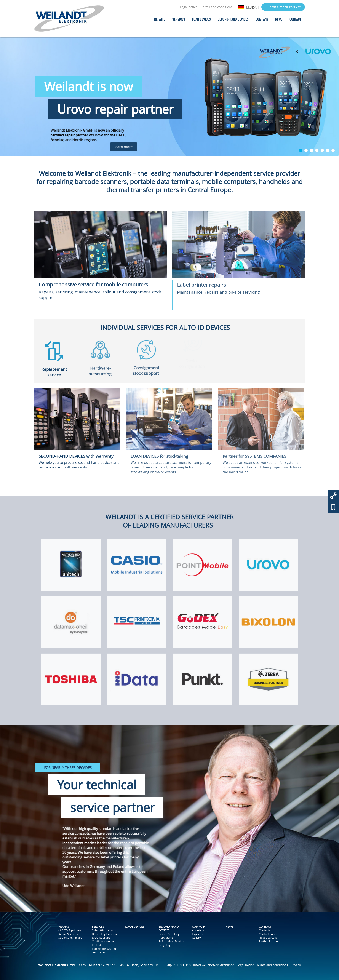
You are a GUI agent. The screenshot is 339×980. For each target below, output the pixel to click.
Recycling (165, 945)
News (279, 19)
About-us (198, 930)
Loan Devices (201, 19)
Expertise (198, 934)
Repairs (160, 19)
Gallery (196, 938)
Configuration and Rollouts (104, 943)
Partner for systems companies (105, 951)
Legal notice (189, 7)
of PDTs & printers (70, 930)
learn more (138, 147)
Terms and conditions (217, 7)
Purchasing (166, 938)
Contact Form (268, 934)
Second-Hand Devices (233, 19)
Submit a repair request (283, 7)
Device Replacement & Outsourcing (105, 936)
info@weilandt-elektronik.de (214, 965)
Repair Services (68, 934)
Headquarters (268, 938)
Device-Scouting (169, 934)
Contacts (265, 930)
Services (179, 19)
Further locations (270, 941)
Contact (295, 19)
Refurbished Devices (172, 941)
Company (262, 19)
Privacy (296, 965)
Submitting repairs (70, 938)
